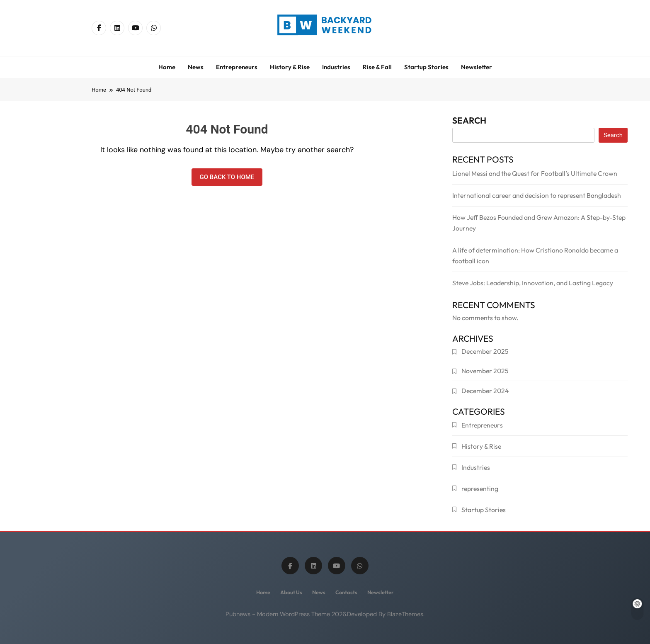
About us (291, 592)
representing (480, 488)
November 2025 (485, 371)
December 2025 (485, 351)
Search (469, 122)
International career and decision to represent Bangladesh (537, 195)
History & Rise (290, 67)
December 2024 (485, 391)
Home (167, 67)
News (196, 67)
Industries (336, 67)
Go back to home (227, 177)
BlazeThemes (405, 614)
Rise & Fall (377, 67)
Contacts (346, 592)
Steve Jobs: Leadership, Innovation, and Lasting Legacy (533, 283)
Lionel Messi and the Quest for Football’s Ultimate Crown (535, 173)
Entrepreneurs (237, 67)
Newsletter (477, 67)
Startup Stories (426, 67)
